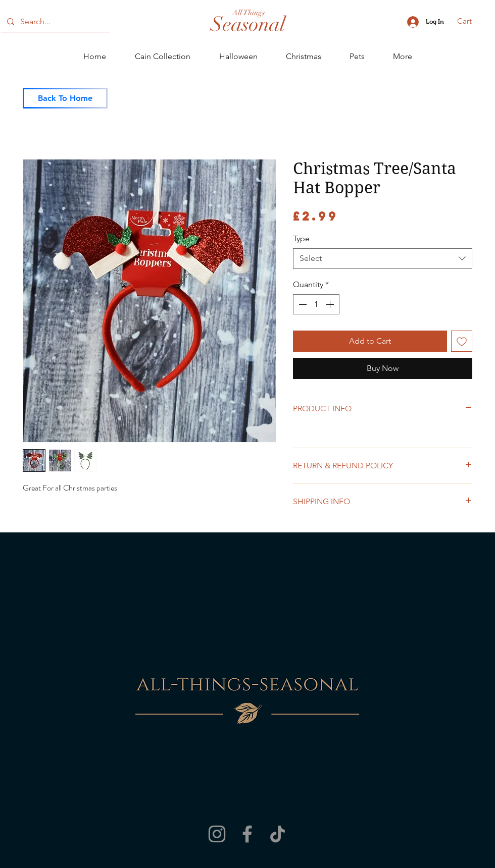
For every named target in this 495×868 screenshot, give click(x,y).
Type (301, 238)
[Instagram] (217, 834)
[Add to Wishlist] (462, 341)
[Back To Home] (65, 98)
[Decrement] (302, 304)
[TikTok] (278, 834)
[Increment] (331, 304)
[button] (471, 21)
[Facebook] (247, 834)
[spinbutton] (316, 304)
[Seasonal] (248, 24)
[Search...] (55, 22)
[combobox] (383, 258)
